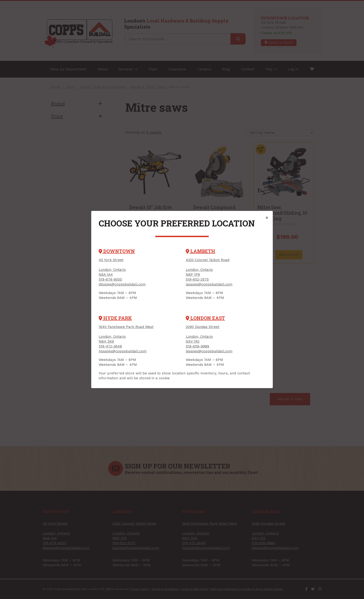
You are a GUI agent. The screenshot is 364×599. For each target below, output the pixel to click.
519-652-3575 (197, 279)
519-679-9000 (110, 279)
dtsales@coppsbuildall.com (122, 284)
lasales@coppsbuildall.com (209, 284)
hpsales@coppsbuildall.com (123, 351)
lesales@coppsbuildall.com (209, 351)
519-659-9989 (197, 346)
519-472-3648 (110, 346)
